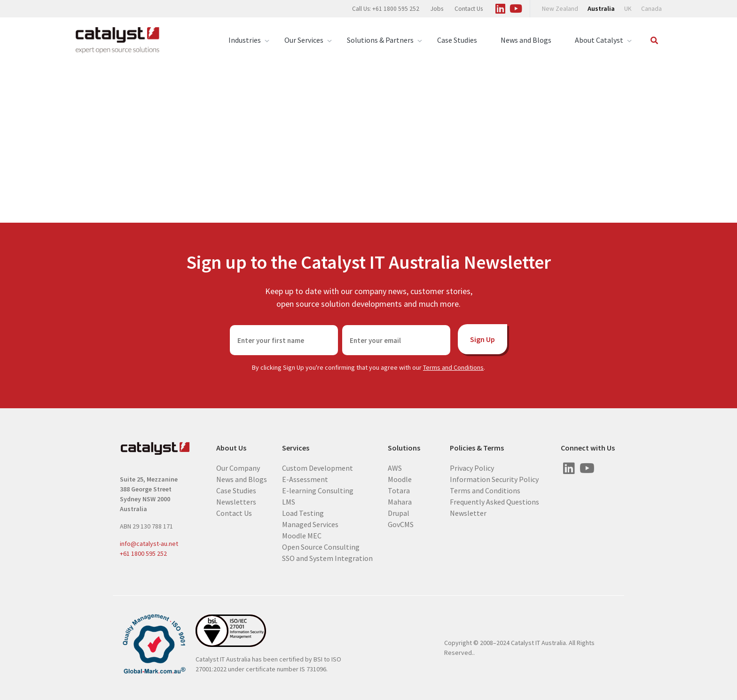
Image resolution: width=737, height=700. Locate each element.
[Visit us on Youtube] (516, 7)
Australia (601, 8)
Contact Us (469, 9)
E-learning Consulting (318, 490)
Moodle (400, 479)
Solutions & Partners (380, 40)
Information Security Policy (494, 479)
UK (628, 9)
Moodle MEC (302, 535)
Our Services (304, 40)
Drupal (399, 513)
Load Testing (303, 513)
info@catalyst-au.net (149, 544)
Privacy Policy (472, 467)
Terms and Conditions (453, 367)
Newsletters (236, 501)
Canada (651, 9)
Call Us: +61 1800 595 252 (386, 9)
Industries (245, 40)
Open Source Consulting (321, 546)
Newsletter (468, 513)
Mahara (400, 501)
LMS (289, 501)
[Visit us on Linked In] (500, 7)
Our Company (238, 467)
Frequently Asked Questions (494, 501)
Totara (399, 490)
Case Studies (457, 40)
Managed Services (310, 524)
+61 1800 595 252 (143, 553)
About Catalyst (599, 40)
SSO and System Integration (327, 558)
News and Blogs (526, 40)
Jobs (437, 9)
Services (296, 448)
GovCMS (401, 524)
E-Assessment (305, 479)
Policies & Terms (477, 448)
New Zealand (560, 9)
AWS (395, 467)
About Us (231, 448)
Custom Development (318, 467)
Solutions (404, 448)
